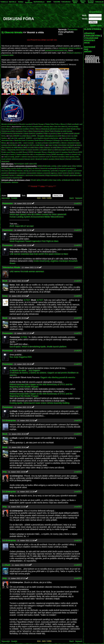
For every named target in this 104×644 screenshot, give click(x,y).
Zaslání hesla (96, 25)
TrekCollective (66, 2)
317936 (24, 337)
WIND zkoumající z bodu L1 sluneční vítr (66, 154)
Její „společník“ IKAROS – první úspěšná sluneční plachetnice (37, 138)
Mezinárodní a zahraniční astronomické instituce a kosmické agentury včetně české (38, 173)
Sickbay (21, 2)
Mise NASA (77, 166)
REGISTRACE (95, 12)
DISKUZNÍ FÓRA (93, 36)
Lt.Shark (6, 565)
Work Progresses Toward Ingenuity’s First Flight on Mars (34, 241)
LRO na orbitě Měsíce (37, 145)
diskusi (79, 145)
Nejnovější (6, 198)
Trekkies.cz (4, 2)
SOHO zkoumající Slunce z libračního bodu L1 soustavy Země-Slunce (53, 152)
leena (5, 296)
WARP (49, 2)
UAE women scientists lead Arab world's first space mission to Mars (39, 254)
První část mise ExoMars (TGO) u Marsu (26, 129)
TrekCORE (57, 2)
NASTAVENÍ (90, 47)
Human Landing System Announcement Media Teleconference (37, 217)
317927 (27, 300)
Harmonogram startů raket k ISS (25, 164)
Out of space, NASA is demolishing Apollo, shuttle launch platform (38, 347)
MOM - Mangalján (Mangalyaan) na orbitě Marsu (49, 136)
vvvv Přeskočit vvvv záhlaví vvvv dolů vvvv (42, 40)
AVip (5, 472)
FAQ (86, 49)
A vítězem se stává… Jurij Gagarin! (25, 370)
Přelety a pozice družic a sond (16, 168)
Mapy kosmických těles (54, 175)
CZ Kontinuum (29, 2)
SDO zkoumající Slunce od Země (66, 150)
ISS (3, 168)
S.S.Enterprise (9, 420)
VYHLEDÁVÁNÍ (91, 38)
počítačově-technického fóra (56, 50)
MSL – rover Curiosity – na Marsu (30, 143)
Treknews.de (99, 2)
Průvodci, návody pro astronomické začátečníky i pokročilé (37, 171)
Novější (14, 198)
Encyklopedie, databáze (10, 182)
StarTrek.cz (13, 2)
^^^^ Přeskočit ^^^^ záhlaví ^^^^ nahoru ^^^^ (42, 186)
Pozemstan (72, 29)
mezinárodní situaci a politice (70, 48)
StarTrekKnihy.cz (39, 2)
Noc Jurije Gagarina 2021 (21, 357)
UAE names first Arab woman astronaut (27, 271)
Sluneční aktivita (74, 173)
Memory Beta (83, 2)
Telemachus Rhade (11, 267)
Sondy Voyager (39, 124)
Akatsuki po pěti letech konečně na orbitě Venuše (59, 129)
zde (12, 138)
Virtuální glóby (36, 180)
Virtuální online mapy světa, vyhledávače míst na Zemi (61, 180)
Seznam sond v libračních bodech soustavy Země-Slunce (44, 159)
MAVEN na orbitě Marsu (22, 136)
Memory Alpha (75, 2)
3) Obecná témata (12, 32)
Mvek (5, 281)
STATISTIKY (90, 40)
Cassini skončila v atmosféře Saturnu (40, 150)
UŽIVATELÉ (89, 33)
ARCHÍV (88, 52)
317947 (40, 300)
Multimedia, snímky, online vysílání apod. (57, 166)
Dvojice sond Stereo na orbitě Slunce (14, 152)
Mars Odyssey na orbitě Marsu (51, 147)
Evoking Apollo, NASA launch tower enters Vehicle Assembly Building (40, 403)
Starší (71, 198)
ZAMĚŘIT (78, 204)
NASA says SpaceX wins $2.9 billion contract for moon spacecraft (38, 214)
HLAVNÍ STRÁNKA (93, 29)
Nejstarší (79, 198)
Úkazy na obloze (33, 168)
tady (11, 136)
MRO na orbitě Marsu (31, 147)
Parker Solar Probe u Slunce (55, 124)
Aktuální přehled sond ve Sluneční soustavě (17, 124)
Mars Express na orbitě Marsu (12, 147)
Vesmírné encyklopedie (49, 168)
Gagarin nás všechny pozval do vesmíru (58, 377)
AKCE (87, 43)
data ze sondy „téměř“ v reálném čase (18, 157)
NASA (39, 166)
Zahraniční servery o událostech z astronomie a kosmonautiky (23, 175)
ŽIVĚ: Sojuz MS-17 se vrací (22, 226)
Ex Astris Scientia (91, 2)
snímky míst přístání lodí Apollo (63, 145)
